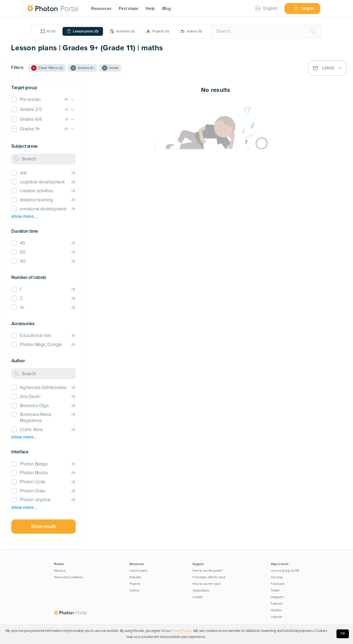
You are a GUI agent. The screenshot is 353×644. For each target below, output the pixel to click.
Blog (166, 9)
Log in (304, 9)
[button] (44, 100)
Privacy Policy (181, 631)
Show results (44, 526)
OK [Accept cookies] (343, 634)
